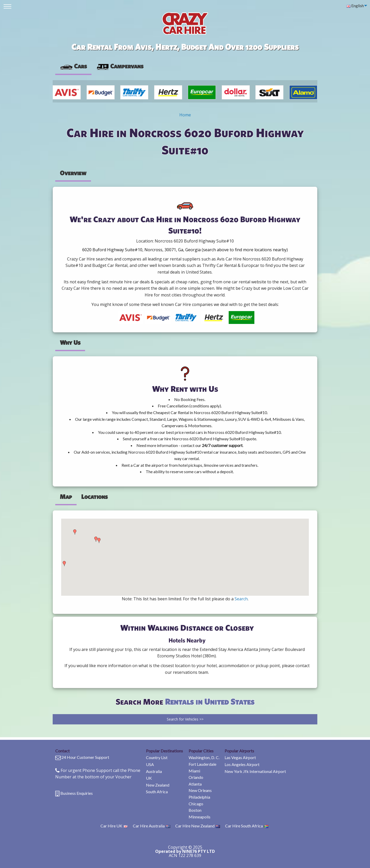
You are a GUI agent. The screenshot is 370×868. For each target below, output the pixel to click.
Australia (154, 771)
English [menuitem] (355, 6)
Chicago (196, 804)
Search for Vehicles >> (185, 719)
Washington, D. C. (204, 757)
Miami (194, 771)
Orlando (196, 777)
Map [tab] (66, 497)
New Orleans (200, 790)
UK (149, 778)
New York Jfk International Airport (255, 771)
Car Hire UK (114, 826)
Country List (157, 757)
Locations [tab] (94, 497)
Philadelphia (199, 797)
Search (241, 599)
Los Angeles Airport (242, 764)
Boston (195, 810)
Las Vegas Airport (240, 757)
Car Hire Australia (151, 826)
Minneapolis (200, 817)
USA (150, 764)
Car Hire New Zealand (198, 826)
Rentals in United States (210, 701)
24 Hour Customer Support (85, 757)
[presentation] (120, 66)
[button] (64, 564)
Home (185, 115)
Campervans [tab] (120, 66)
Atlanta (195, 784)
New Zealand (158, 785)
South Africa (157, 792)
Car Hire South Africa (247, 826)
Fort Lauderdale (202, 764)
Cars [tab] (73, 66)
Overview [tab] (73, 173)
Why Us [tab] (70, 342)
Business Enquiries (77, 793)
